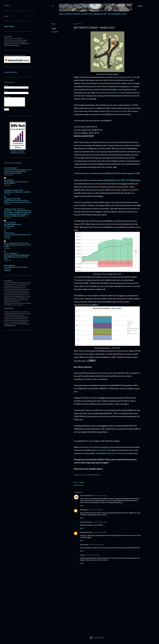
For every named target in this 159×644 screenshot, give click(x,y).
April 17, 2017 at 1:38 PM (100, 522)
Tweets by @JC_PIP (11, 72)
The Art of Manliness (11, 253)
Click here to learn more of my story (17, 44)
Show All (7, 271)
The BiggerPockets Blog (12, 199)
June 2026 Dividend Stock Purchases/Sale (13, 225)
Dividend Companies (72, 14)
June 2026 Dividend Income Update (16, 267)
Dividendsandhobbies (86, 532)
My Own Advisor (10, 265)
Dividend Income (100, 14)
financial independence (124, 77)
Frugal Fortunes (9, 233)
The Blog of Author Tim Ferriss (14, 209)
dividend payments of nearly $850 (118, 111)
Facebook (120, 453)
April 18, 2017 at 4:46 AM (93, 555)
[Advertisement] (107, 612)
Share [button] (54, 24)
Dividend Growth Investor (18, 153)
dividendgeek (84, 510)
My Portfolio (87, 14)
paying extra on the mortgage (120, 180)
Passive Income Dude (86, 496)
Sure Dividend (9, 180)
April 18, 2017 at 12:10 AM (96, 545)
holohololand (85, 475)
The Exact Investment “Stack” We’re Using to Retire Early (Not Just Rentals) (17, 201)
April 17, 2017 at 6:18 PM (100, 532)
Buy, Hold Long (84, 545)
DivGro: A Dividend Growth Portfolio (17, 243)
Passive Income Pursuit (81, 6)
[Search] (140, 6)
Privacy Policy (9, 308)
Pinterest (110, 453)
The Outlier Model (10, 168)
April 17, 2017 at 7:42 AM (100, 496)
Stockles (82, 555)
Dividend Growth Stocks (18, 151)
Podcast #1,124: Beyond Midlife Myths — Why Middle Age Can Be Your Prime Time (18, 257)
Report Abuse (9, 26)
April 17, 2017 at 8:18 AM (95, 510)
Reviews (9, 325)
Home (61, 14)
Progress (90, 441)
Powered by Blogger (97, 638)
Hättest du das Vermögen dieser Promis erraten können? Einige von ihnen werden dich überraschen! (18, 171)
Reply (82, 506)
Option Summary (114, 14)
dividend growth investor (110, 93)
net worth (55, 32)
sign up (89, 447)
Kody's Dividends (10, 223)
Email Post (82, 482)
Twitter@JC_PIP (103, 450)
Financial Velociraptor (86, 522)
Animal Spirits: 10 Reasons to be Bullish (17, 192)
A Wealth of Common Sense (13, 190)
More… (125, 14)
